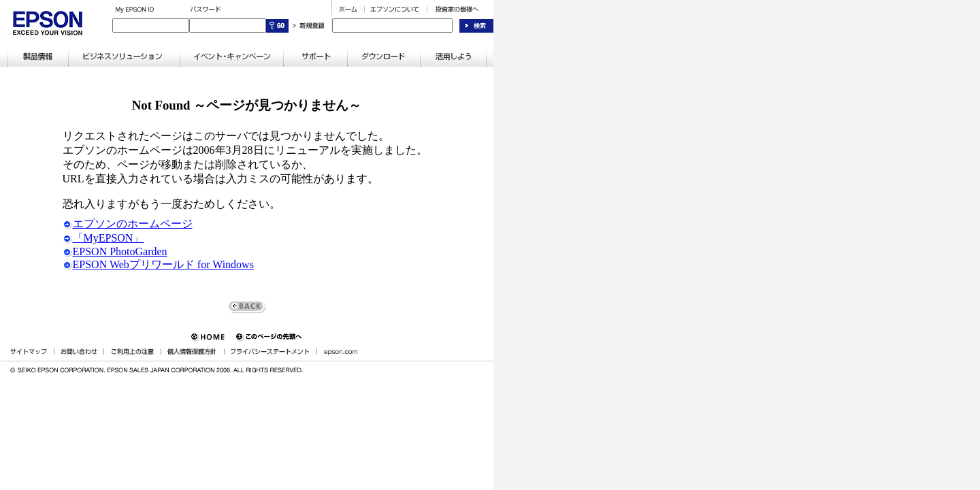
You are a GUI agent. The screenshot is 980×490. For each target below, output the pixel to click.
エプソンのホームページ (128, 224)
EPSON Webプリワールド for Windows (158, 264)
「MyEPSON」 (103, 238)
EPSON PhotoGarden (115, 251)
